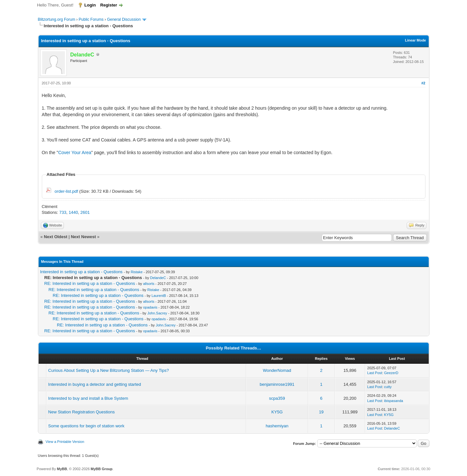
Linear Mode (416, 40)
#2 (423, 83)
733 (63, 212)
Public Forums (91, 19)
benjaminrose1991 (277, 384)
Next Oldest (55, 237)
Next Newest (83, 237)
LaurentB (159, 296)
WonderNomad (277, 370)
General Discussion (124, 19)
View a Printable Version (65, 442)
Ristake (137, 272)
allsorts (149, 284)
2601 (85, 212)
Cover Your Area (75, 153)
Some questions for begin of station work (86, 426)
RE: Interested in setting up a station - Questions (90, 283)
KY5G (277, 412)
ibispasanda (394, 401)
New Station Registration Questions (82, 412)
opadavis (150, 307)
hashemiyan (277, 426)
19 (321, 412)
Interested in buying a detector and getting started (95, 384)
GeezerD (391, 373)
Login (90, 5)
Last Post (375, 373)
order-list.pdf (66, 191)
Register (109, 5)
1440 (73, 212)
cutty (388, 387)
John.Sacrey (157, 313)
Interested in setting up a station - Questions (81, 272)
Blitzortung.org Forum (57, 19)
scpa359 (277, 398)
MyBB (62, 469)
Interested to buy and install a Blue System (88, 398)
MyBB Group (102, 469)
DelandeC (158, 278)
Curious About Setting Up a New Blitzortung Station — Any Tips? (109, 370)
